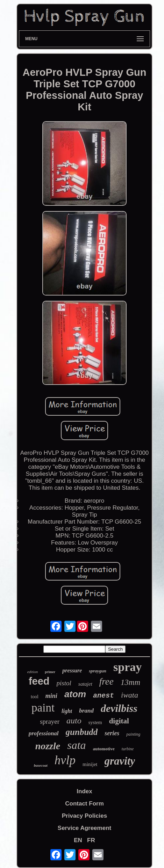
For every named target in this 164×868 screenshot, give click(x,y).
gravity (120, 761)
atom (75, 694)
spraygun (98, 671)
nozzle (48, 746)
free (106, 681)
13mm (130, 682)
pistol (64, 683)
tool (35, 697)
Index (84, 791)
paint (43, 708)
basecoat (41, 765)
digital (119, 721)
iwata (130, 695)
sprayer (50, 721)
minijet (90, 764)
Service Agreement (84, 828)
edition (33, 672)
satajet (85, 684)
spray (127, 667)
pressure (72, 670)
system (95, 723)
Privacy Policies (84, 816)
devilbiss (119, 708)
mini (51, 696)
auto (74, 721)
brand (86, 711)
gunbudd (82, 732)
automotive (104, 749)
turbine (128, 749)
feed (39, 681)
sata (76, 745)
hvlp (65, 760)
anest (104, 696)
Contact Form (84, 804)
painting (133, 734)
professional (44, 733)
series (112, 733)
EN (78, 840)
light (67, 711)
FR (91, 840)
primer (50, 672)
